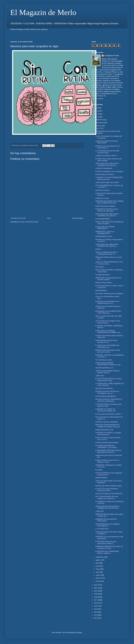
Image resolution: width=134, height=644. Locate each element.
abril (97, 572)
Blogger (79, 633)
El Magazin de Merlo (43, 12)
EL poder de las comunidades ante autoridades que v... (107, 346)
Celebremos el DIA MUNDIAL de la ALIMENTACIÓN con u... (107, 302)
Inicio (49, 218)
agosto (98, 560)
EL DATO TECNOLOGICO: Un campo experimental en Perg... (108, 380)
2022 (96, 585)
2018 (96, 597)
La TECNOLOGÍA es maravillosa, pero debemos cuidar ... (109, 405)
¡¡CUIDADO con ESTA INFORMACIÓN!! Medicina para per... (109, 178)
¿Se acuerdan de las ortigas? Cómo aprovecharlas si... (108, 322)
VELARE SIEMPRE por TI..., (105, 368)
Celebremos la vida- (102, 198)
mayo (98, 569)
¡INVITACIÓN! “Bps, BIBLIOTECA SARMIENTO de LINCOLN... (107, 164)
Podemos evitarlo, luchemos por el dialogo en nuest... (107, 461)
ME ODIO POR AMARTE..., (105, 388)
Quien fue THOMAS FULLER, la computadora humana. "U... (106, 253)
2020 (96, 591)
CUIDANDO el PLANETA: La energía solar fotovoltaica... (108, 434)
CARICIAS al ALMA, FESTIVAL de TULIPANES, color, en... (107, 392)
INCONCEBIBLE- (101, 291)
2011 (96, 618)
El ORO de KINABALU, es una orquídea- (109, 172)
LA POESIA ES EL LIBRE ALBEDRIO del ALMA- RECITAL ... (109, 384)
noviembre (100, 123)
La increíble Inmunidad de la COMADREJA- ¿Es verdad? (106, 446)
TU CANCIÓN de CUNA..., (104, 360)
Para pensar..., (100, 267)
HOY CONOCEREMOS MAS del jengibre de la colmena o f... (107, 497)
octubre (99, 126)
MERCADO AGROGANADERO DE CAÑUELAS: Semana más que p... (108, 426)
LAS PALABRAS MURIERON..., (106, 396)
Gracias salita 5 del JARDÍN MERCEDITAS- (105, 228)
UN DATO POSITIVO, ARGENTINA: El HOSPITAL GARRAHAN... (109, 400)
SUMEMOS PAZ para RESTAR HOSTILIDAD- (106, 520)
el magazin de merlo (112, 56)
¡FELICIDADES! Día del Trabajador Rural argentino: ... (107, 525)
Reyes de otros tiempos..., (104, 283)
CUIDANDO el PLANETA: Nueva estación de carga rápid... (107, 210)
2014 (96, 609)
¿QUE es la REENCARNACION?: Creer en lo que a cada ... (109, 263)
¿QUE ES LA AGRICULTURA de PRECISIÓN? (107, 142)
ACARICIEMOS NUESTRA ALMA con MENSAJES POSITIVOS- (108, 451)
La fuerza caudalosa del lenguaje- (107, 443)
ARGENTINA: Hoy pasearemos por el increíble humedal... (108, 279)
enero (98, 581)
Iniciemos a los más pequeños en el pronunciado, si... (108, 147)
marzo (98, 575)
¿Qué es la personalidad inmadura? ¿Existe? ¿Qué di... (108, 372)
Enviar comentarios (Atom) (29, 222)
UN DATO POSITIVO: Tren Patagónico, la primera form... (109, 474)
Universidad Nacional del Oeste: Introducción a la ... (106, 341)
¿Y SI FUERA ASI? (102, 529)
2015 (96, 606)
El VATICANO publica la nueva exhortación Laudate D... (106, 542)
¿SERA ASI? (100, 376)
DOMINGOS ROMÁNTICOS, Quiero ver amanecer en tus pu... (109, 547)
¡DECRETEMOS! (101, 478)
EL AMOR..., (100, 470)
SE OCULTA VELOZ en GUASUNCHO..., (110, 494)
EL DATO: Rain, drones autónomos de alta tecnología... (108, 160)
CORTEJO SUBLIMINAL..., (105, 168)
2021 (96, 588)
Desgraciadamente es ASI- (105, 430)
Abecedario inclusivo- (103, 190)
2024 (96, 114)
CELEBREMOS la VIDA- (104, 236)
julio (97, 563)
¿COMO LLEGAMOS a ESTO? (106, 156)
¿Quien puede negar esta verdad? (107, 182)
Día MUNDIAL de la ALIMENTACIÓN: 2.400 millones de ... (108, 312)
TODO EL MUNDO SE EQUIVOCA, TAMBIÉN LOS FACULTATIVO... (108, 507)
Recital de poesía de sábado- (105, 206)
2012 (96, 615)
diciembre (99, 120)
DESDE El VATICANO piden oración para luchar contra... (108, 351)
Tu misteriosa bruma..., (103, 275)
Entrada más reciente (18, 218)
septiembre (100, 557)
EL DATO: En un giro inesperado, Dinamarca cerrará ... (107, 490)
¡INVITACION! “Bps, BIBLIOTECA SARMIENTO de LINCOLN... (107, 215)
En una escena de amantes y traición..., (109, 414)
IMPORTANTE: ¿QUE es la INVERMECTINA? (105, 233)
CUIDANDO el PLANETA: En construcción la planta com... (106, 410)
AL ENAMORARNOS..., (103, 219)
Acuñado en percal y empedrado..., (107, 422)
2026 (96, 108)
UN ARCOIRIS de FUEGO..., (105, 175)
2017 (96, 600)
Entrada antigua (78, 218)
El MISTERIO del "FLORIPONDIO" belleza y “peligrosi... (107, 552)
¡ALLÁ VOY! (100, 128)
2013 (96, 612)
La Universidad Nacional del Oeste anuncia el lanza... (107, 152)
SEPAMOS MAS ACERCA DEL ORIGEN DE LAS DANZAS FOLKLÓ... (109, 202)
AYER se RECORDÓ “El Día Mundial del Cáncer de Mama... (109, 223)
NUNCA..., (99, 249)
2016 (96, 603)
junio (98, 566)
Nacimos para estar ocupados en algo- (109, 486)
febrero (98, 578)
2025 (96, 111)
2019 (96, 594)
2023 (96, 117)
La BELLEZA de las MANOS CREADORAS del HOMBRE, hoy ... (109, 332)
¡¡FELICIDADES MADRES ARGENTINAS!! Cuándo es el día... (108, 364)
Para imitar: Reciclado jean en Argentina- (109, 294)
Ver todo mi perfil (97, 99)
